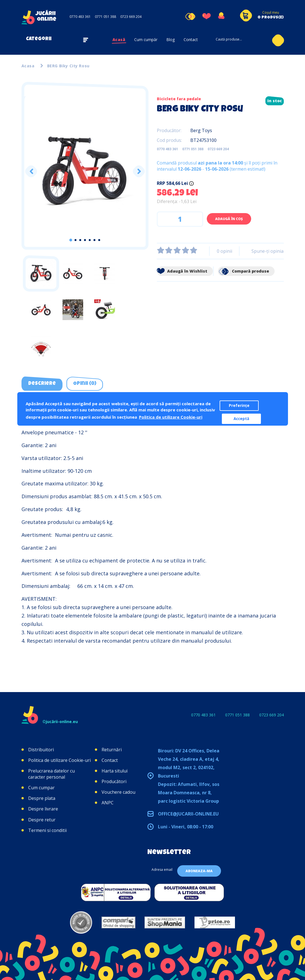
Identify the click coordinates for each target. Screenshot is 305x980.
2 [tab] (75, 240)
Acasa (28, 66)
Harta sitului (115, 771)
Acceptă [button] (241, 419)
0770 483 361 (80, 17)
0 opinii (224, 251)
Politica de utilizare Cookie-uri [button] (171, 417)
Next (139, 171)
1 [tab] (71, 240)
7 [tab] (99, 240)
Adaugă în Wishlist (182, 271)
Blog (170, 40)
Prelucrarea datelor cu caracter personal (51, 774)
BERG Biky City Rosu (68, 66)
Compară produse (243, 271)
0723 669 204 (131, 17)
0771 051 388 (105, 17)
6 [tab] (94, 240)
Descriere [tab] (42, 384)
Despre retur (42, 820)
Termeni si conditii (47, 830)
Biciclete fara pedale (179, 99)
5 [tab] (90, 240)
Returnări (112, 750)
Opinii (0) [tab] (85, 384)
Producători (114, 781)
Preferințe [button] (239, 406)
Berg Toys (201, 130)
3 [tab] (80, 240)
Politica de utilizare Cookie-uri (59, 760)
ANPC (108, 803)
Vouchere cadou (118, 792)
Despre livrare (43, 809)
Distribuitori (41, 750)
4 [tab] (85, 240)
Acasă (119, 40)
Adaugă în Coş (229, 219)
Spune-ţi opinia (267, 251)
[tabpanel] (85, 171)
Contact (191, 40)
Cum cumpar (41, 788)
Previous (31, 171)
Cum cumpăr (146, 40)
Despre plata (42, 798)
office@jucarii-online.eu (188, 814)
